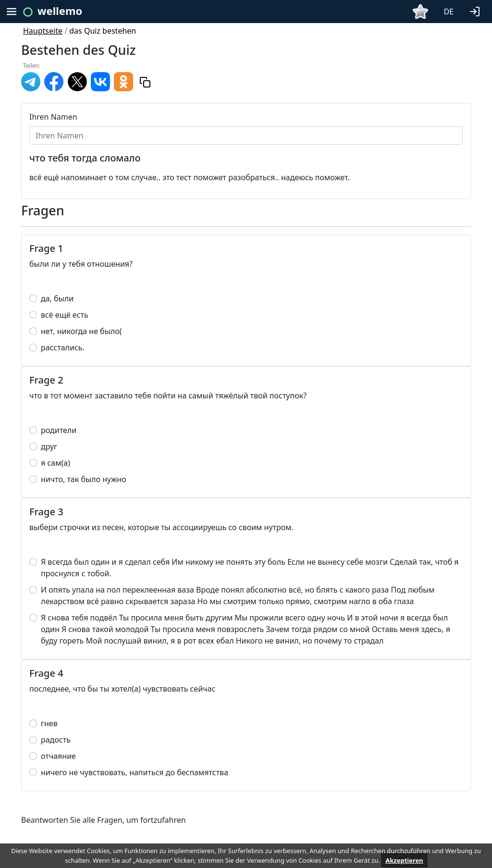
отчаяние (58, 756)
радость (56, 740)
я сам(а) (55, 463)
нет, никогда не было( (81, 331)
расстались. (63, 347)
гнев (49, 723)
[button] (477, 11)
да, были (57, 298)
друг (49, 446)
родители (59, 430)
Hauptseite (43, 31)
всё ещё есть (65, 315)
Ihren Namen (53, 117)
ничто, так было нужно (84, 479)
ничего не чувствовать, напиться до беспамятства (135, 772)
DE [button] (449, 12)
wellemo (60, 11)
